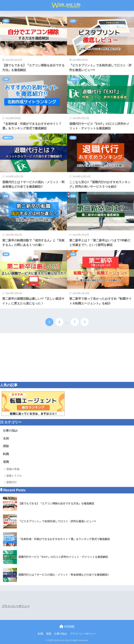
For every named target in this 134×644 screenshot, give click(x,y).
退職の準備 (13, 469)
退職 (73, 138)
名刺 (73, 21)
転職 (6, 196)
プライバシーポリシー (16, 606)
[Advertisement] (67, 357)
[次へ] (85, 322)
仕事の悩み (10, 431)
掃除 (6, 21)
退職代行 (75, 79)
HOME (67, 627)
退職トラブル (14, 476)
